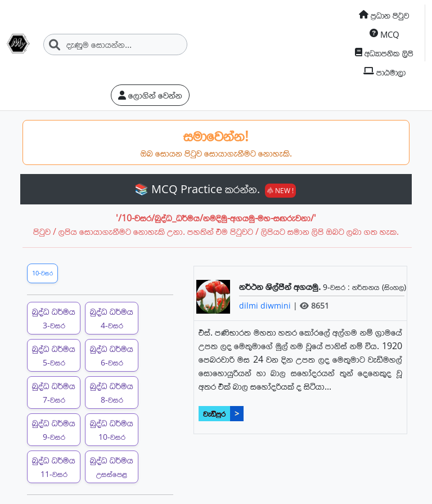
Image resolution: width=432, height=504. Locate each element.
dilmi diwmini (266, 305)
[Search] (115, 44)
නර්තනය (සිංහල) (379, 287)
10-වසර (42, 273)
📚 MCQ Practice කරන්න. (215, 189)
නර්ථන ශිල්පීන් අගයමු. (281, 287)
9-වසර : (337, 287)
